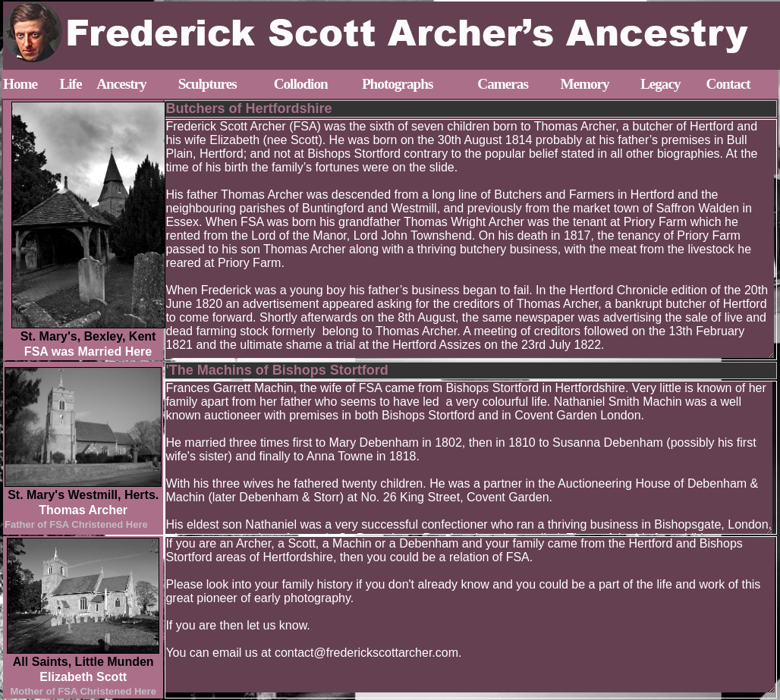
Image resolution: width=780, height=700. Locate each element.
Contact (728, 84)
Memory (584, 84)
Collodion (301, 84)
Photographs (397, 84)
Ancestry (121, 84)
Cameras (503, 84)
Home (20, 84)
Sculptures (208, 84)
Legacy (660, 84)
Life (70, 84)
